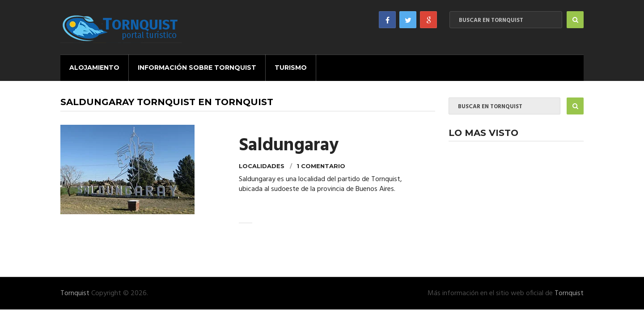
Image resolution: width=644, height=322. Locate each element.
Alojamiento (94, 68)
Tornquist (75, 293)
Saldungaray (289, 146)
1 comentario (321, 166)
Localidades (262, 166)
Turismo (291, 68)
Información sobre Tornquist (197, 68)
